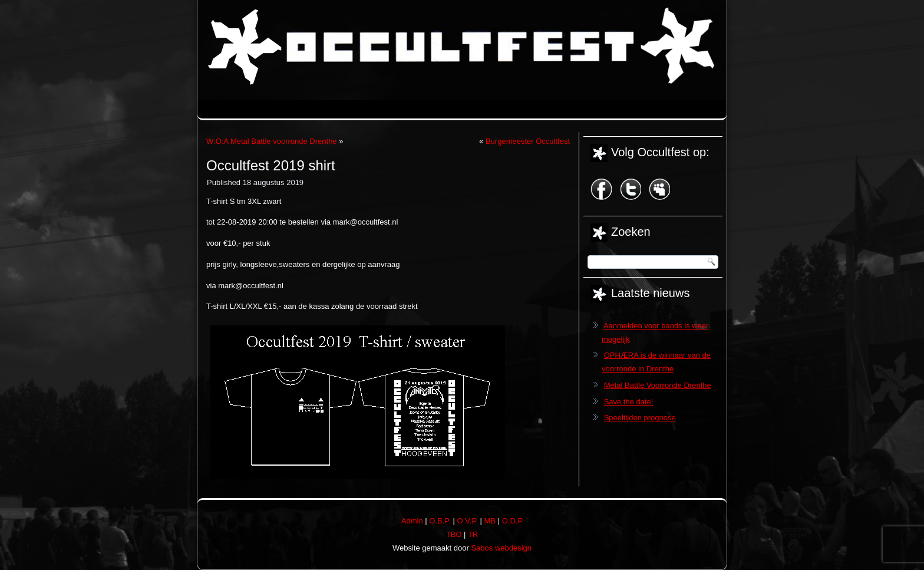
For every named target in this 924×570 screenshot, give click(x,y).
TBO (454, 534)
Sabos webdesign (501, 548)
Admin (412, 521)
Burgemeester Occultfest (528, 141)
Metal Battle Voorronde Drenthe (658, 385)
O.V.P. (468, 521)
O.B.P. (440, 521)
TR (473, 534)
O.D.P (512, 521)
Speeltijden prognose (640, 418)
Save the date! (629, 402)
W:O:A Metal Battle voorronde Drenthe (272, 141)
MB (490, 521)
